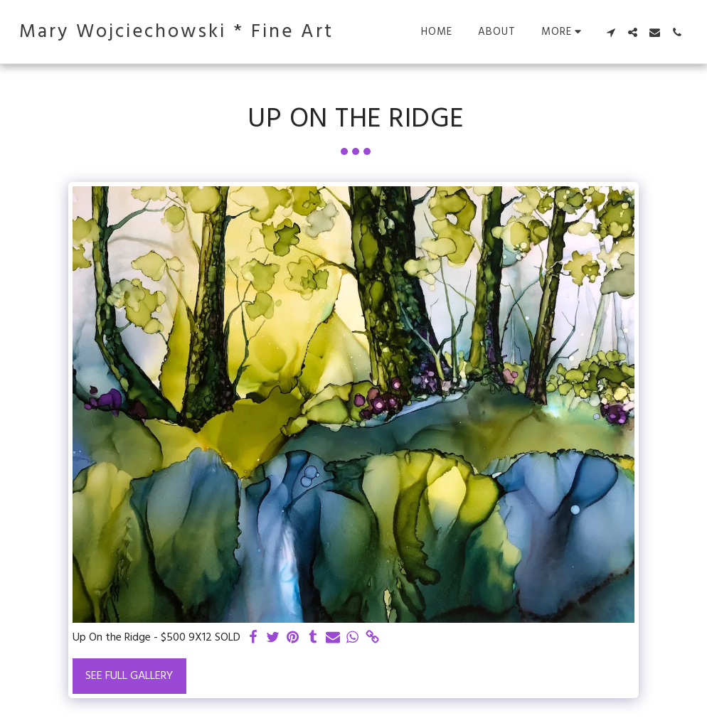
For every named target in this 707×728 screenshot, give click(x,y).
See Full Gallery (129, 676)
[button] (611, 32)
